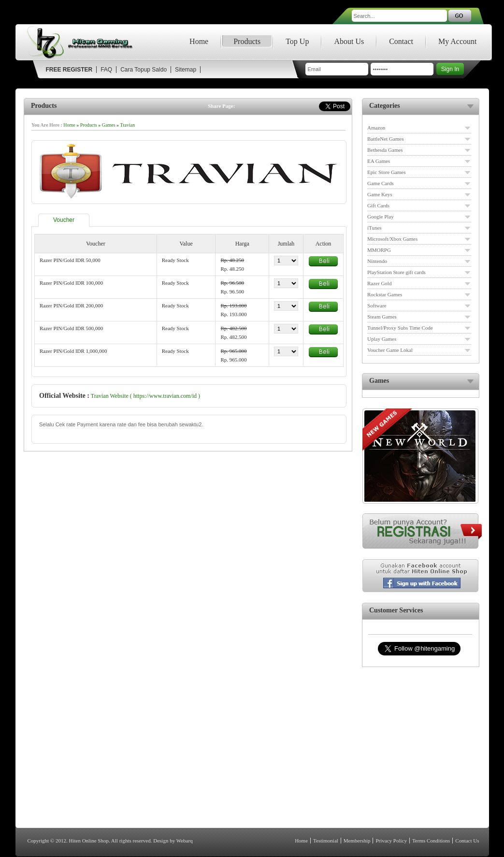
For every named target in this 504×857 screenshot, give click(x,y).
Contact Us (467, 841)
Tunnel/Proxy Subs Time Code (400, 328)
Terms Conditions (431, 841)
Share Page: (221, 106)
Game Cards (381, 183)
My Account (458, 41)
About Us (349, 41)
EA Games (379, 161)
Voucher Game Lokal (390, 350)
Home (199, 41)
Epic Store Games (386, 172)
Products (247, 41)
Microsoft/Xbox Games (392, 239)
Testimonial (326, 841)
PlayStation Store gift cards (396, 272)
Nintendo (377, 261)
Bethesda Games (385, 150)
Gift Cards (378, 205)
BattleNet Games (385, 139)
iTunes (374, 228)
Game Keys (380, 194)
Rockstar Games (385, 294)
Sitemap (186, 70)
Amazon (376, 128)
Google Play (381, 217)
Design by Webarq (173, 841)
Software (377, 305)
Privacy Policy (391, 841)
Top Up (297, 41)
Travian (128, 125)
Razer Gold (379, 283)
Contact (401, 41)
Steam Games (382, 317)
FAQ (106, 70)
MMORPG (379, 250)
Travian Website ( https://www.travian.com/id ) (145, 396)
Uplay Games (382, 339)
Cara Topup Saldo (144, 70)
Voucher (64, 220)
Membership (357, 841)
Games (109, 125)
